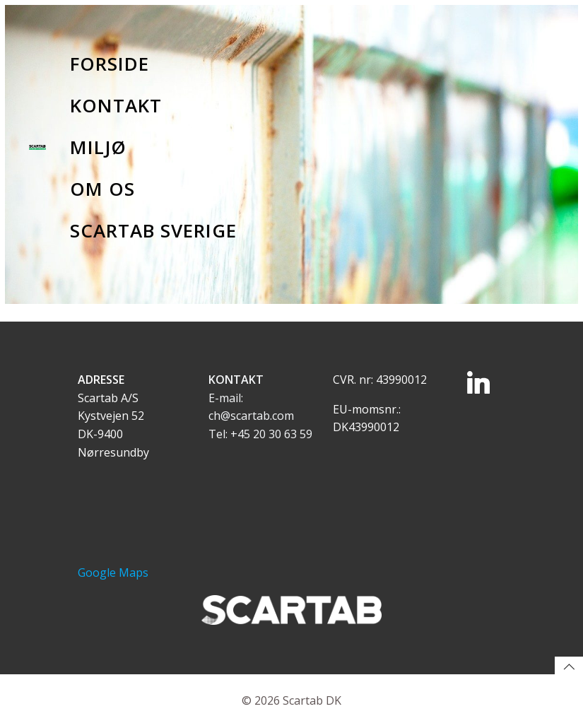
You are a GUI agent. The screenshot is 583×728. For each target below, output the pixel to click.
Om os (102, 189)
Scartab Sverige (153, 230)
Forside (110, 64)
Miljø (98, 147)
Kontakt (116, 105)
